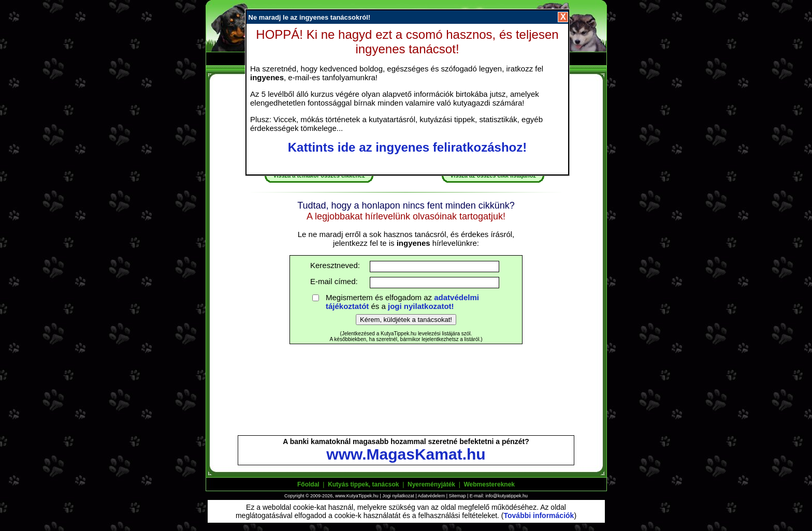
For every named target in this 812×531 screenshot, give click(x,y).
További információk (539, 515)
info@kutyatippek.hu (506, 496)
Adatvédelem (432, 496)
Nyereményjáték (431, 484)
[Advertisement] (406, 394)
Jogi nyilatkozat (398, 496)
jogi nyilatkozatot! (421, 306)
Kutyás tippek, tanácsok (363, 484)
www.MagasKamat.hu (406, 454)
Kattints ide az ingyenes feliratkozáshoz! (407, 147)
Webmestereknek (489, 484)
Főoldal (308, 484)
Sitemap (457, 496)
